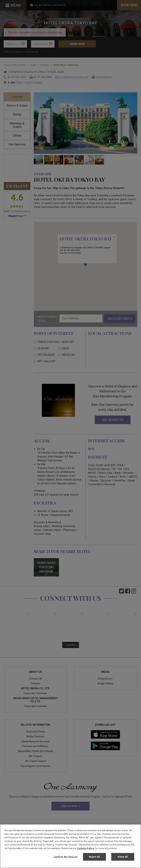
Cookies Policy (86, 848)
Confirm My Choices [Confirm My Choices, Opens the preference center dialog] (66, 857)
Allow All (123, 857)
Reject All (94, 857)
